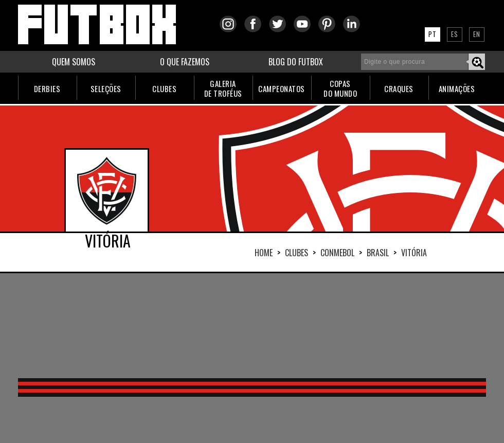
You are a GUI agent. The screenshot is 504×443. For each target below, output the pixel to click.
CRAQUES (399, 88)
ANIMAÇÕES (457, 88)
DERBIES (47, 88)
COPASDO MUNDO (340, 88)
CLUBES (164, 88)
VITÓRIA (414, 253)
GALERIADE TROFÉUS (223, 88)
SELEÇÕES (106, 88)
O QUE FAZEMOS (185, 62)
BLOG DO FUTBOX (296, 62)
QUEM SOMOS (74, 62)
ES (455, 34)
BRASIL (378, 253)
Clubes (296, 253)
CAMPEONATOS (282, 88)
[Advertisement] (129, 325)
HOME (264, 253)
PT (433, 34)
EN (477, 34)
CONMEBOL (337, 253)
